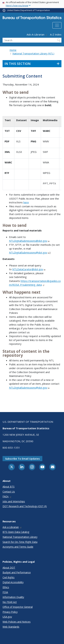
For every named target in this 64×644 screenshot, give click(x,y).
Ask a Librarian (12, 527)
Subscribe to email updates (22, 459)
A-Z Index (56, 34)
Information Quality (13, 597)
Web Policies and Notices (17, 622)
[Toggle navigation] (57, 25)
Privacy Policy (10, 612)
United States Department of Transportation (28, 10)
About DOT (9, 568)
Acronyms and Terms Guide (18, 547)
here (26, 202)
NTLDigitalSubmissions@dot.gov (29, 241)
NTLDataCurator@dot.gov (29, 269)
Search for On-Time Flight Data (20, 542)
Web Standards (11, 627)
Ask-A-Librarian (37, 34)
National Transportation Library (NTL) (33, 54)
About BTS (9, 487)
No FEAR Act (10, 602)
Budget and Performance (17, 572)
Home (13, 50)
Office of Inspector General (18, 607)
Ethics (6, 587)
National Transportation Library (20, 537)
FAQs (7, 496)
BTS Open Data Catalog (16, 532)
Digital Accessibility (13, 582)
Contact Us (9, 492)
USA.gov (7, 617)
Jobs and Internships (14, 501)
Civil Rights (9, 577)
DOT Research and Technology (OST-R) (25, 506)
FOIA (5, 592)
